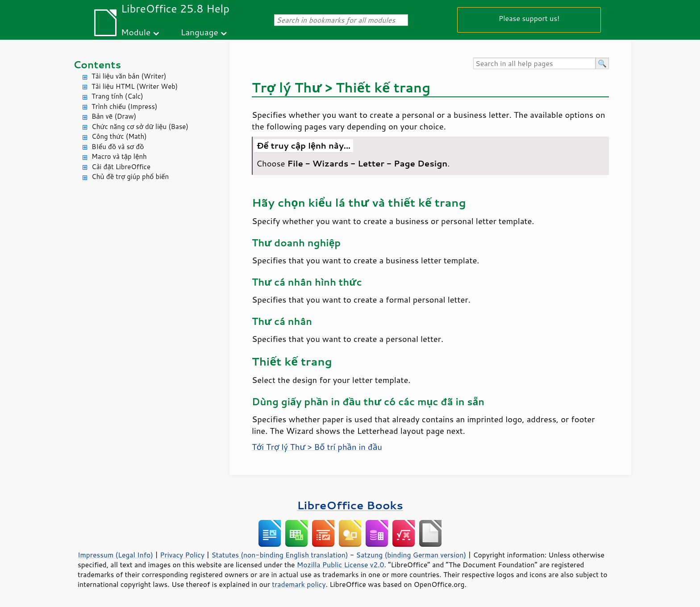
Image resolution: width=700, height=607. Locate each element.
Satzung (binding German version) (411, 555)
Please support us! (529, 18)
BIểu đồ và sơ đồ (118, 147)
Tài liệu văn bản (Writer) (129, 76)
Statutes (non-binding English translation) (279, 555)
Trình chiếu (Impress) (124, 106)
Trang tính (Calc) (117, 96)
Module (136, 32)
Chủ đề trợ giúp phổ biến (130, 177)
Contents (97, 64)
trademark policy (299, 584)
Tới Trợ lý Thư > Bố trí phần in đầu (317, 447)
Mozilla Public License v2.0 (341, 565)
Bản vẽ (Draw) (114, 116)
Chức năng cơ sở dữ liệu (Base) (140, 127)
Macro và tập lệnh (119, 156)
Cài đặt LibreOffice (121, 167)
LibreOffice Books (350, 505)
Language (200, 32)
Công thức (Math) (119, 136)
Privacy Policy (182, 555)
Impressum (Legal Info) (115, 555)
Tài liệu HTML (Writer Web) (135, 86)
